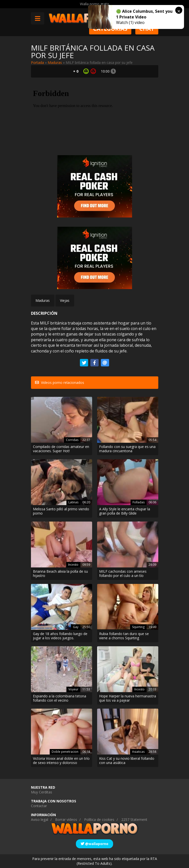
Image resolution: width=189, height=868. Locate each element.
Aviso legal (40, 819)
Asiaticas (138, 752)
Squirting (138, 627)
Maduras (55, 62)
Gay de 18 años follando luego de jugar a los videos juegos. (60, 636)
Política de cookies (99, 819)
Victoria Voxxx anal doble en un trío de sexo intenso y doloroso (61, 761)
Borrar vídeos (66, 819)
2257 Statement (134, 819)
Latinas (73, 502)
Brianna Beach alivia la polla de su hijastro (60, 574)
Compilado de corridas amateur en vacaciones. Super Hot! (61, 449)
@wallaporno (94, 844)
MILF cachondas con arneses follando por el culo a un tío (123, 574)
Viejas (65, 300)
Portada (37, 62)
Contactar (39, 806)
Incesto (73, 565)
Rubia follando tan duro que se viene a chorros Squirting (124, 636)
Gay (76, 627)
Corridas (72, 440)
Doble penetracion (65, 752)
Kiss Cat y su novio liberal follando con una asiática (127, 761)
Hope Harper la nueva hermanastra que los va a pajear (128, 698)
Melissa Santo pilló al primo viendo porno (61, 511)
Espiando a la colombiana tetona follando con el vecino (60, 698)
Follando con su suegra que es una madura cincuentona (127, 449)
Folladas (139, 502)
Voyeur (73, 689)
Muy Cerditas (42, 792)
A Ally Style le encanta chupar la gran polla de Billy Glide (125, 511)
